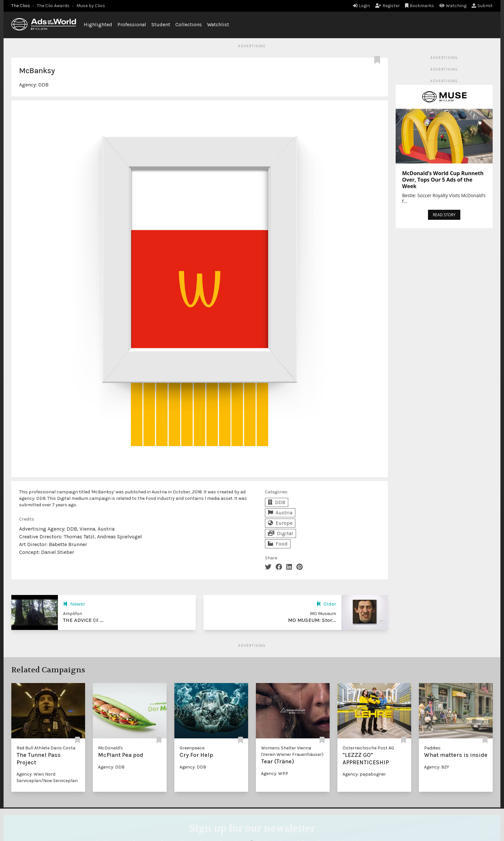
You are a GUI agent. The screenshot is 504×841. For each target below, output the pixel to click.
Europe (280, 523)
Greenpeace (192, 748)
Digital (280, 533)
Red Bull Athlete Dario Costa (46, 748)
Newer (74, 604)
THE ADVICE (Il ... (83, 620)
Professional (132, 24)
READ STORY (444, 215)
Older (326, 604)
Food (278, 544)
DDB (43, 85)
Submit (482, 6)
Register (388, 6)
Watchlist (218, 24)
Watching (453, 6)
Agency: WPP (275, 774)
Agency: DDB (111, 767)
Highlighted (98, 24)
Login (362, 6)
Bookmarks (420, 6)
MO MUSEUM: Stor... (312, 620)
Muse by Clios (91, 6)
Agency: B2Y (437, 767)
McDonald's (110, 748)
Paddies (432, 748)
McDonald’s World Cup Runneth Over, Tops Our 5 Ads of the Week (443, 180)
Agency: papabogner (364, 774)
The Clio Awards (53, 6)
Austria (280, 513)
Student (161, 24)
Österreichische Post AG (368, 748)
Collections (189, 24)
